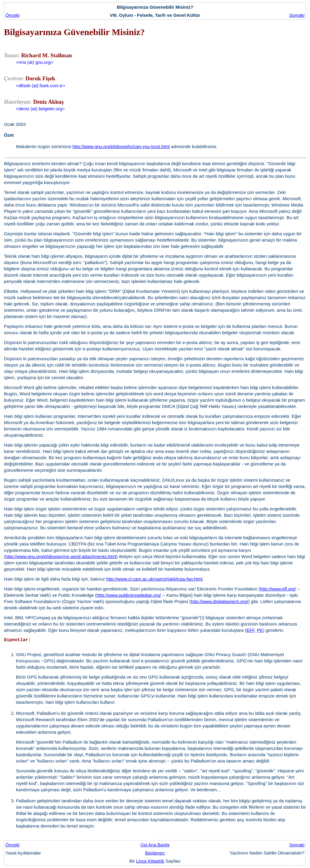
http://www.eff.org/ (278, 589)
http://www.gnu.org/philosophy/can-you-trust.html (121, 146)
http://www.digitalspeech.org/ (220, 601)
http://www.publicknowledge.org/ (129, 595)
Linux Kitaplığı (150, 861)
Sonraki (297, 15)
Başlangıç (155, 853)
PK (260, 630)
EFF (250, 630)
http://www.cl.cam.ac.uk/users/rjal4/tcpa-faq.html (154, 579)
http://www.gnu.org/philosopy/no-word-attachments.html (61, 556)
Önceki (12, 15)
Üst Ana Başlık (155, 845)
